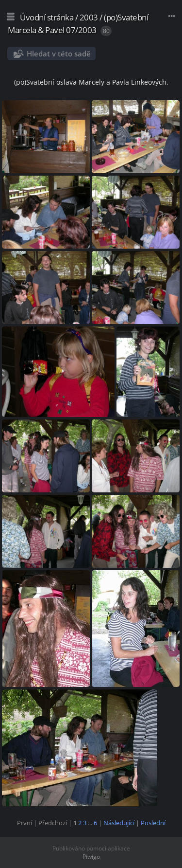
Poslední (153, 823)
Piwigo (91, 857)
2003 (89, 17)
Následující (119, 823)
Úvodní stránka (47, 17)
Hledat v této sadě (59, 54)
